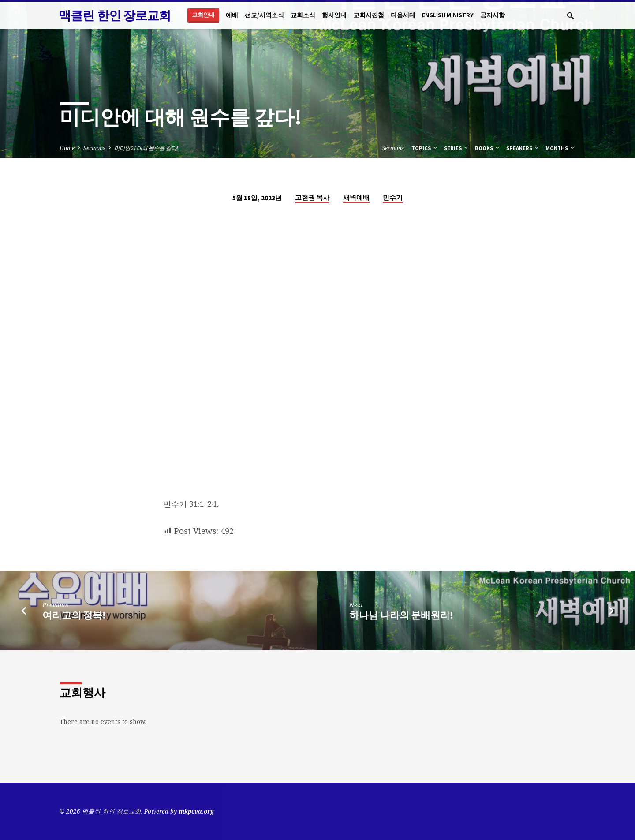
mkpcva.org (196, 811)
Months (560, 148)
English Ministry (448, 15)
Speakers (523, 148)
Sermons (94, 148)
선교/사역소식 (264, 15)
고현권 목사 (312, 197)
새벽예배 (356, 197)
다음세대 (403, 15)
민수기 (393, 197)
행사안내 (334, 15)
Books (488, 148)
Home (67, 148)
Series (457, 148)
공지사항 (493, 15)
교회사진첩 (369, 15)
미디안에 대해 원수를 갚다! (146, 148)
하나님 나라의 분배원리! (401, 615)
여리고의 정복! (74, 615)
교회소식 (303, 15)
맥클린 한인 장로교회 (115, 15)
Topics (425, 148)
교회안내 (203, 15)
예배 (232, 15)
